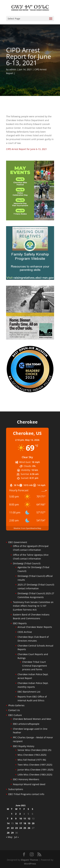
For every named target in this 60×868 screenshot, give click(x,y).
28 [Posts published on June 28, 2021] (8, 833)
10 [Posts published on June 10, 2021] (21, 819)
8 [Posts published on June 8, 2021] (12, 819)
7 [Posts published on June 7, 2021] (8, 819)
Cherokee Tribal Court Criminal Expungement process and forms (35, 666)
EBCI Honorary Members (26, 779)
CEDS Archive (25, 632)
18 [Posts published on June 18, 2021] (25, 823)
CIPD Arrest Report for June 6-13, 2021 (26, 149)
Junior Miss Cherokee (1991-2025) (35, 770)
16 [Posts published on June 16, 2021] (16, 823)
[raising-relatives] (30, 279)
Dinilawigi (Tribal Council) (27, 563)
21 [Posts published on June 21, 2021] (8, 828)
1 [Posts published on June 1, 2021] (12, 814)
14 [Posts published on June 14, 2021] (8, 823)
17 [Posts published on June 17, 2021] (21, 823)
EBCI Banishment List (29, 692)
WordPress (30, 864)
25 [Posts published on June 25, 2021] (25, 828)
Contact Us (14, 710)
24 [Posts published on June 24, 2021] (21, 828)
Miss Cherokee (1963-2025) (32, 755)
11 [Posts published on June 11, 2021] (25, 819)
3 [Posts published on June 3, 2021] (20, 814)
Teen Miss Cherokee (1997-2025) (35, 765)
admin (13, 69)
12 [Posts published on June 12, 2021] (29, 819)
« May (9, 837)
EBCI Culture (15, 715)
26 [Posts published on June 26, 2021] (29, 828)
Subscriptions (16, 789)
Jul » (16, 837)
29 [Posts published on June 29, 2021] (12, 833)
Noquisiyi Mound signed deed (29, 784)
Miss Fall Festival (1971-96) (32, 760)
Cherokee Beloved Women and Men (32, 719)
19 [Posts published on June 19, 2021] (29, 823)
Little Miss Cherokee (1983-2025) (35, 775)
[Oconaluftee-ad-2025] (30, 392)
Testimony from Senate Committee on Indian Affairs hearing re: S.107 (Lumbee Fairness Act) (33, 606)
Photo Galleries (16, 705)
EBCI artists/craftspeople (26, 724)
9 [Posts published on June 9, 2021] (16, 819)
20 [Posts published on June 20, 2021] (33, 823)
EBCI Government (18, 542)
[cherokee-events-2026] (30, 220)
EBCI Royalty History (24, 746)
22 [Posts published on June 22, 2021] (12, 828)
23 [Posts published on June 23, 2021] (16, 828)
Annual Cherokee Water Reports (35, 627)
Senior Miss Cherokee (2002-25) (34, 750)
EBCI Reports (20, 623)
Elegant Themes (30, 860)
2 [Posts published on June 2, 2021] (16, 814)
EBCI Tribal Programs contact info (26, 794)
